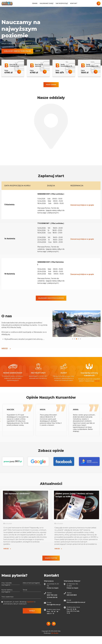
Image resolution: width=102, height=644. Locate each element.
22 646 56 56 (52, 597)
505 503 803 (72, 595)
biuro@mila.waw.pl (54, 605)
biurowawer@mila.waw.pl (76, 602)
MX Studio (55, 633)
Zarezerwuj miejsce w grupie (82, 205)
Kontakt (74, 3)
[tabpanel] (77, 324)
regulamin (30, 602)
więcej (97, 381)
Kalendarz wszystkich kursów (51, 298)
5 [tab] (81, 338)
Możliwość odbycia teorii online (17, 51)
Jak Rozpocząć (62, 3)
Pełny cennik (51, 85)
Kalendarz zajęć (47, 3)
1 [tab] (73, 338)
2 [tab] (75, 338)
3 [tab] (77, 338)
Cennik (35, 3)
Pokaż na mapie (53, 588)
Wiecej (6, 349)
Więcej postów (51, 558)
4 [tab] (79, 338)
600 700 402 (52, 595)
